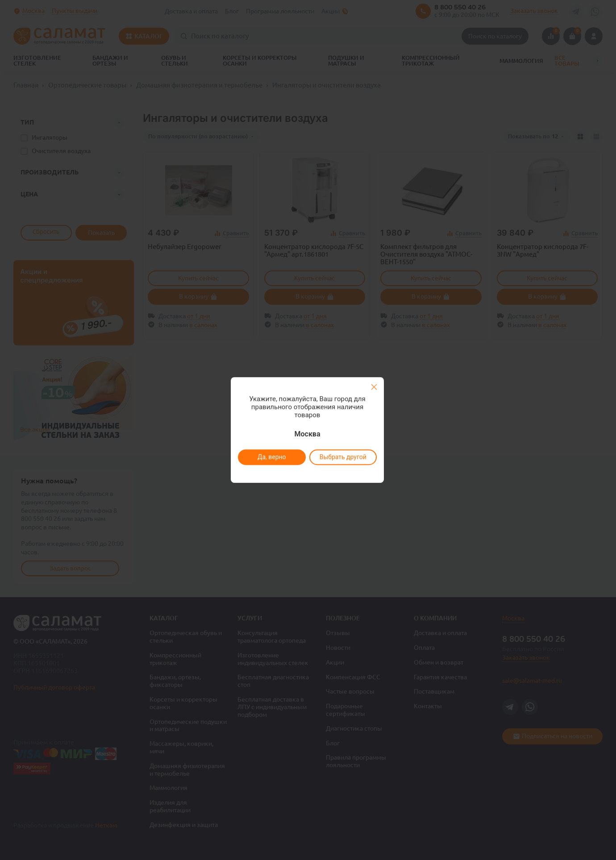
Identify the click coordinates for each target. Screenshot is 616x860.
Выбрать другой (343, 457)
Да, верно (271, 457)
